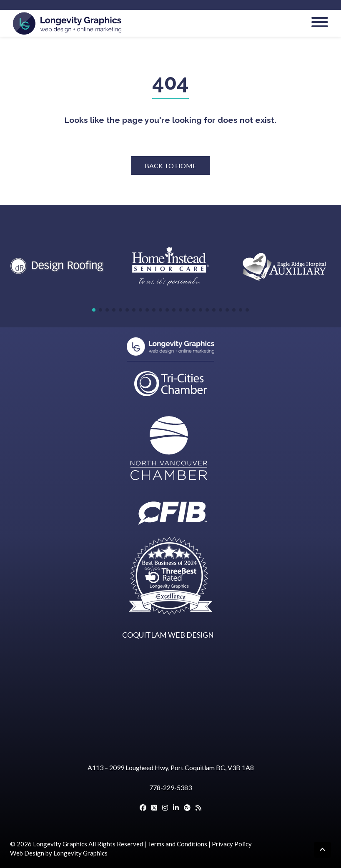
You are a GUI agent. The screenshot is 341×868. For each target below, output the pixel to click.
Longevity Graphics (60, 844)
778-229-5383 (170, 787)
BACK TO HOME (170, 166)
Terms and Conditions (177, 844)
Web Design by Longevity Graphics (59, 853)
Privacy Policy (232, 844)
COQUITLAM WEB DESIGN (168, 635)
